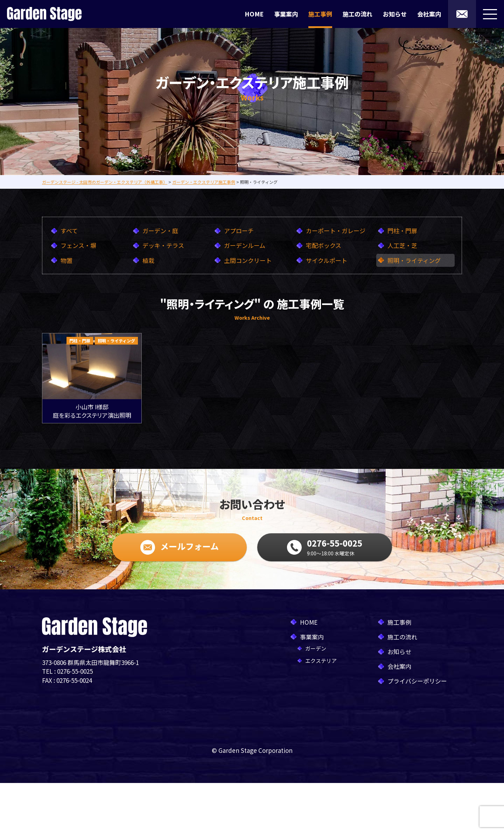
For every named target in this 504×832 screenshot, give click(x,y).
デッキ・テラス (163, 245)
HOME (254, 14)
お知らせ (395, 14)
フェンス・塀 (78, 245)
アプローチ (239, 231)
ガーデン (316, 648)
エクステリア (321, 661)
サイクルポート (327, 260)
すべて (69, 231)
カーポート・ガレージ (336, 231)
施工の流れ (358, 14)
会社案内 (429, 14)
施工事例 (320, 14)
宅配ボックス (324, 245)
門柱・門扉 (402, 231)
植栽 (148, 260)
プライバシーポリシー (417, 681)
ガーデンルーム (245, 245)
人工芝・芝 (402, 245)
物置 (66, 260)
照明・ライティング (414, 260)
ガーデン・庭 (160, 231)
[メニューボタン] (490, 14)
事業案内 (286, 14)
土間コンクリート (248, 260)
